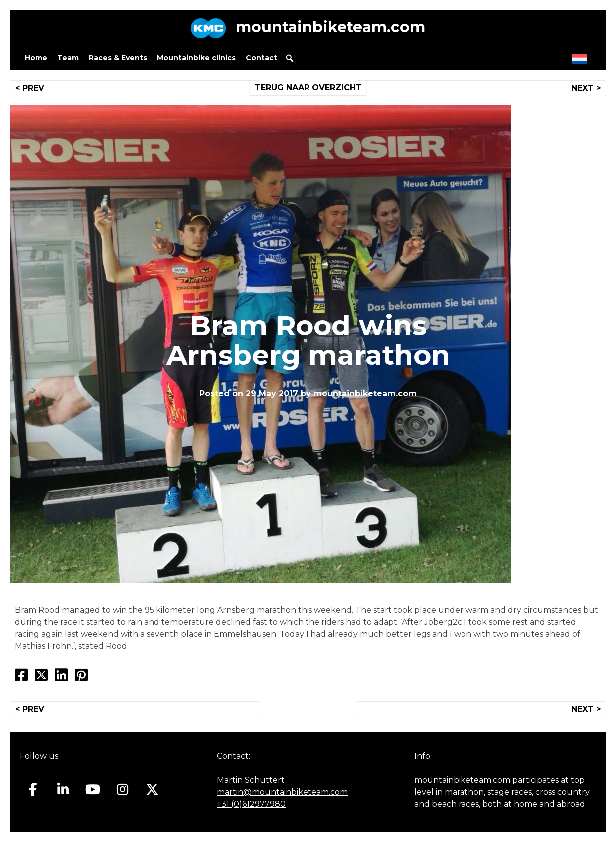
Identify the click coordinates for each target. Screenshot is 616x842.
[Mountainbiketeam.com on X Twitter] (152, 790)
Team (68, 58)
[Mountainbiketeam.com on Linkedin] (63, 790)
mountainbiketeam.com (330, 27)
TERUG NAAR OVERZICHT (308, 87)
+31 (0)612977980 (251, 804)
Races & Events (118, 58)
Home (36, 58)
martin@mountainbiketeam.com (282, 792)
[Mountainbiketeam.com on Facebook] (33, 790)
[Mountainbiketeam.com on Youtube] (93, 790)
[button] (290, 58)
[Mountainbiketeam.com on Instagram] (122, 790)
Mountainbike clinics (196, 58)
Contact (261, 58)
